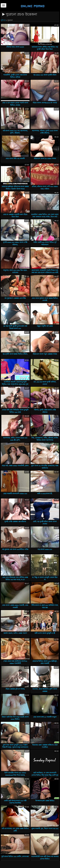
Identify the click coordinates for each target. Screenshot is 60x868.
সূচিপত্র (3, 20)
